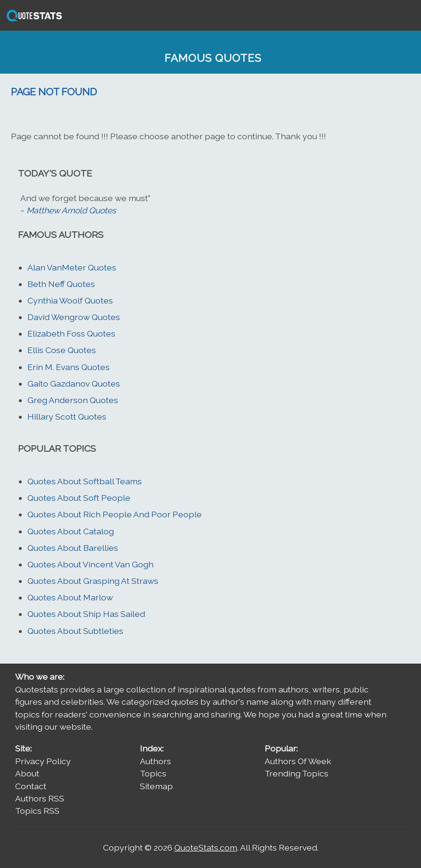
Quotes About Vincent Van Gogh (90, 564)
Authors (155, 761)
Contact (31, 786)
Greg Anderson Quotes (73, 400)
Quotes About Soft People (79, 498)
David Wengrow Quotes (74, 317)
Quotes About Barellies (73, 548)
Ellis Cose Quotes (62, 350)
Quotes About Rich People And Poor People (115, 514)
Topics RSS (37, 811)
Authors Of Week (298, 761)
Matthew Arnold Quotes (71, 210)
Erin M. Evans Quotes (69, 367)
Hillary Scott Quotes (67, 417)
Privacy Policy (43, 761)
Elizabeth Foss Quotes (71, 333)
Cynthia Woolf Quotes (70, 300)
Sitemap (156, 786)
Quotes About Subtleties (75, 631)
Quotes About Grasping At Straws (93, 581)
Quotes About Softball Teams (85, 481)
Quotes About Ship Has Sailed (86, 614)
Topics (153, 773)
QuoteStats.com (206, 847)
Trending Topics (296, 773)
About (27, 773)
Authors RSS (40, 798)
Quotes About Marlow (70, 597)
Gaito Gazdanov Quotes (74, 383)
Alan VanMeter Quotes (72, 267)
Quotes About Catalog (71, 531)
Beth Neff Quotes (61, 284)
